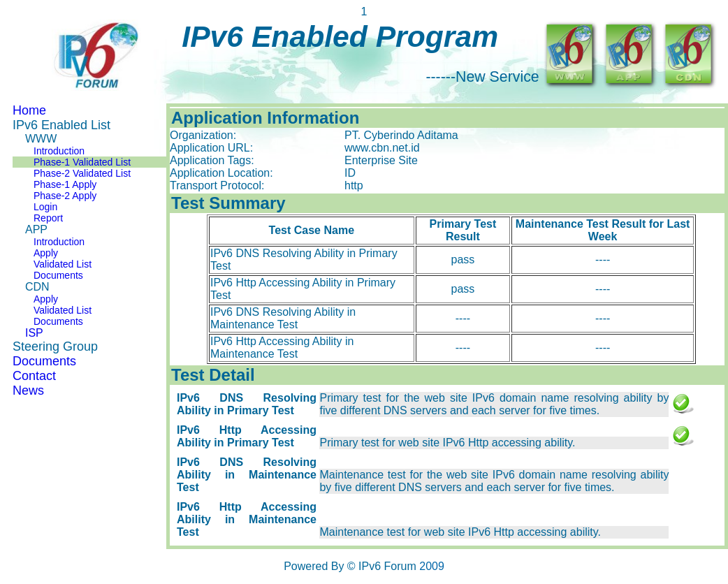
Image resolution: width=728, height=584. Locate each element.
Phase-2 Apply (65, 196)
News (28, 390)
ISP (34, 333)
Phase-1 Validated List (82, 162)
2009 (432, 566)
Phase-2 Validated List (82, 173)
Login (45, 207)
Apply (46, 253)
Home (29, 110)
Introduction (59, 151)
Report (48, 218)
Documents (58, 275)
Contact (34, 376)
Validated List (63, 264)
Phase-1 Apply (65, 184)
